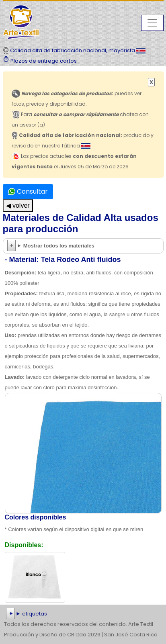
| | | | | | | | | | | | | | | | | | (83, 614)
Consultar (28, 191)
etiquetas (35, 614)
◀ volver (18, 205)
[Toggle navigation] (152, 23)
